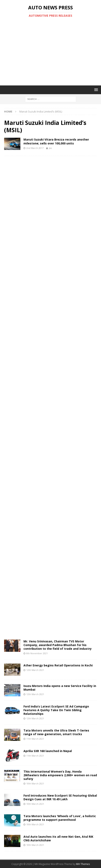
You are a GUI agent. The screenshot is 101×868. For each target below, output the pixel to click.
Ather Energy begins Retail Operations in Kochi (58, 665)
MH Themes (83, 864)
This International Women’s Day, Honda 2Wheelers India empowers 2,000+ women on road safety (60, 775)
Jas (50, 148)
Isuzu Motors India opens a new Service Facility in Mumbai (60, 688)
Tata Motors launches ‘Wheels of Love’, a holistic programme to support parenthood (60, 818)
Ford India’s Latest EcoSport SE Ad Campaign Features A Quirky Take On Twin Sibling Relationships (56, 710)
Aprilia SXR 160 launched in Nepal (48, 751)
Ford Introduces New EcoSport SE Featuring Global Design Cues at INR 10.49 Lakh (60, 797)
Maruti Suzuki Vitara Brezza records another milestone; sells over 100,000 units (56, 141)
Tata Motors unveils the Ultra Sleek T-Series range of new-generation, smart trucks (56, 732)
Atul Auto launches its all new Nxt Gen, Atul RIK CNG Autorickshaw (58, 838)
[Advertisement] (53, 51)
